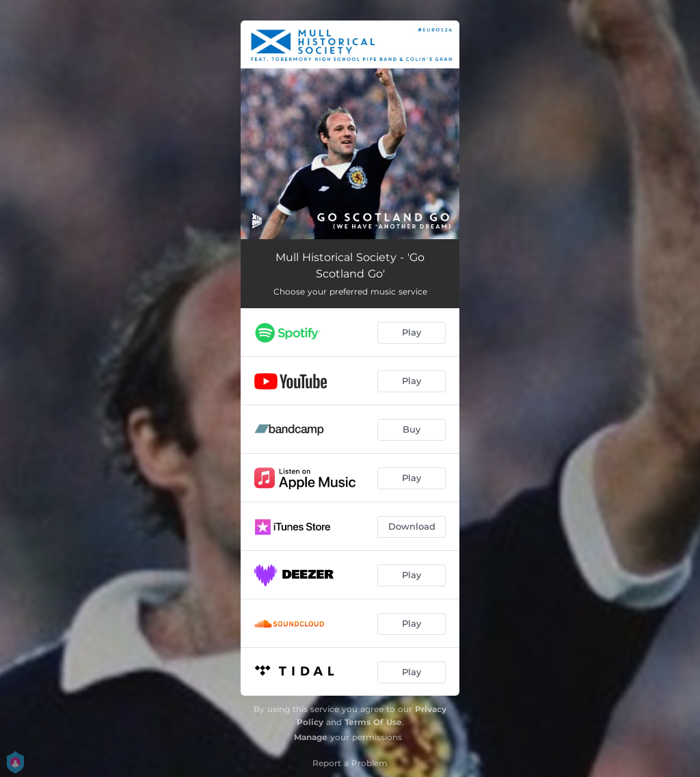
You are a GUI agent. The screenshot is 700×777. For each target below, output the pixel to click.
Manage (311, 737)
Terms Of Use (373, 722)
